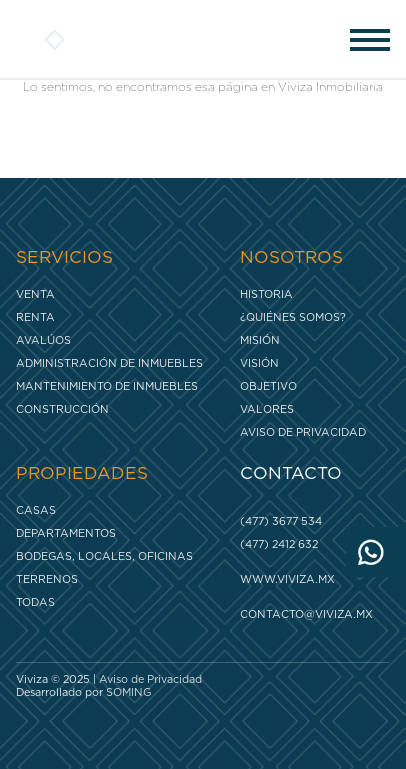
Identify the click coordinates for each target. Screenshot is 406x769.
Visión (259, 363)
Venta (35, 294)
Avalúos (43, 340)
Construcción (62, 409)
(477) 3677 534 (281, 521)
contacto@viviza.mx (306, 614)
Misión (260, 340)
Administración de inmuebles (109, 363)
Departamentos (66, 533)
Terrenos (47, 579)
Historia (266, 294)
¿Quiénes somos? (293, 317)
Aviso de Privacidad (303, 432)
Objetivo (268, 386)
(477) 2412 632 (279, 544)
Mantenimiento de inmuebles (107, 386)
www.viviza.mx (287, 579)
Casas (36, 510)
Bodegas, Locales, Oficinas (104, 556)
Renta (35, 317)
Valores (267, 409)
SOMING (128, 692)
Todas (35, 602)
